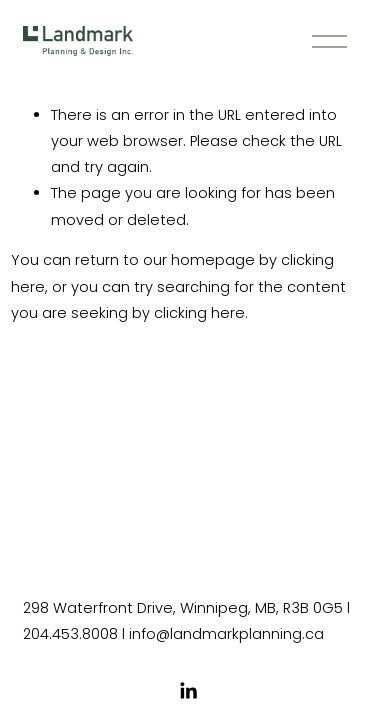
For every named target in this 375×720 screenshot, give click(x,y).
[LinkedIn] (188, 691)
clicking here (199, 313)
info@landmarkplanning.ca (226, 634)
